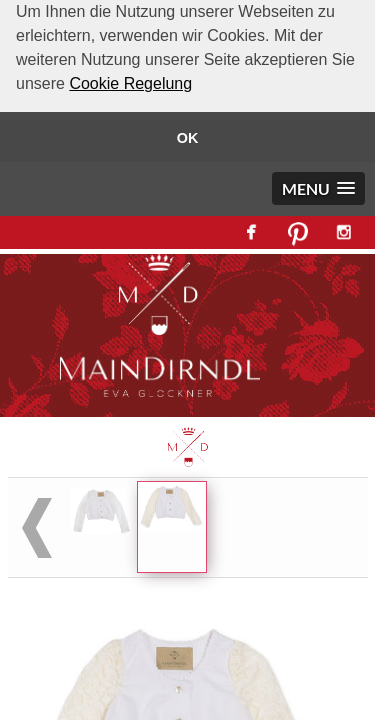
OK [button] (188, 138)
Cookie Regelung (130, 83)
